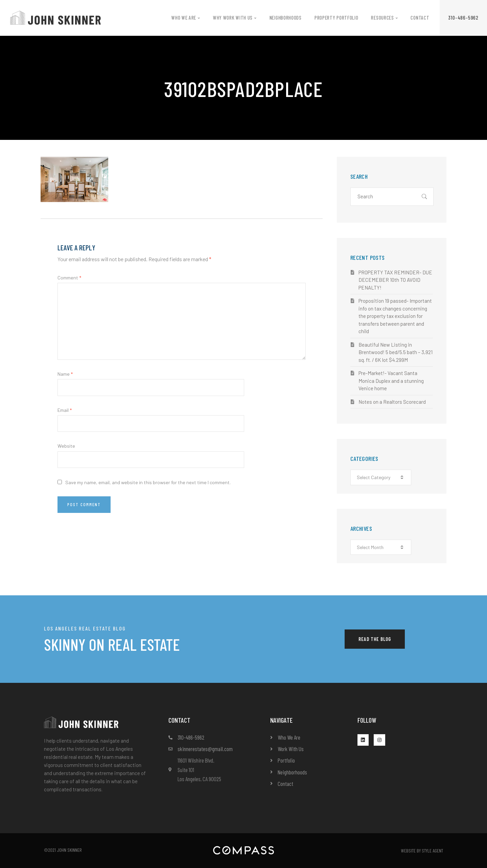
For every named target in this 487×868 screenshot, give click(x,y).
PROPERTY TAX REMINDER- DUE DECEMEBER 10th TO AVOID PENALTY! (395, 280)
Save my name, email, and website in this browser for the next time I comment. (148, 482)
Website (66, 446)
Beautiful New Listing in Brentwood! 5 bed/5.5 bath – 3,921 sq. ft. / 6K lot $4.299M (396, 352)
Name (65, 374)
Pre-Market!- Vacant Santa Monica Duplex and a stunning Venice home (391, 381)
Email (65, 410)
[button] (463, 18)
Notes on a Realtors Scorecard (392, 402)
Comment (69, 278)
